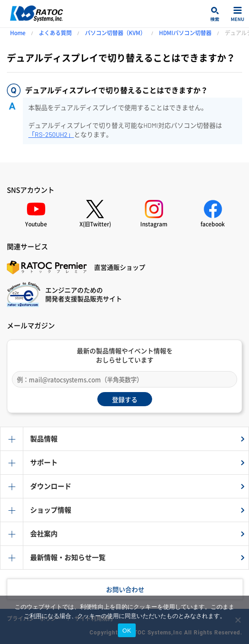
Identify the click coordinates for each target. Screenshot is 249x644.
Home (18, 33)
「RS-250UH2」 (51, 134)
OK (127, 631)
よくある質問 (55, 33)
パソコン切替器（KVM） (115, 33)
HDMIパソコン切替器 (185, 33)
